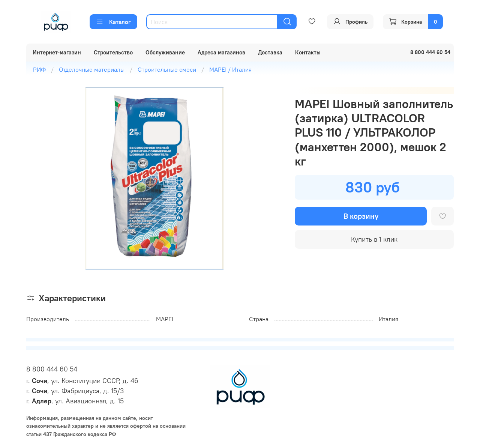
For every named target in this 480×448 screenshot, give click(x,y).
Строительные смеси (167, 69)
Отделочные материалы (92, 69)
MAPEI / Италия (230, 69)
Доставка (270, 52)
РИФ (39, 69)
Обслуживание (165, 52)
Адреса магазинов (221, 52)
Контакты (308, 52)
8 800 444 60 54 (52, 369)
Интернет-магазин (57, 52)
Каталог (113, 22)
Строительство (113, 52)
